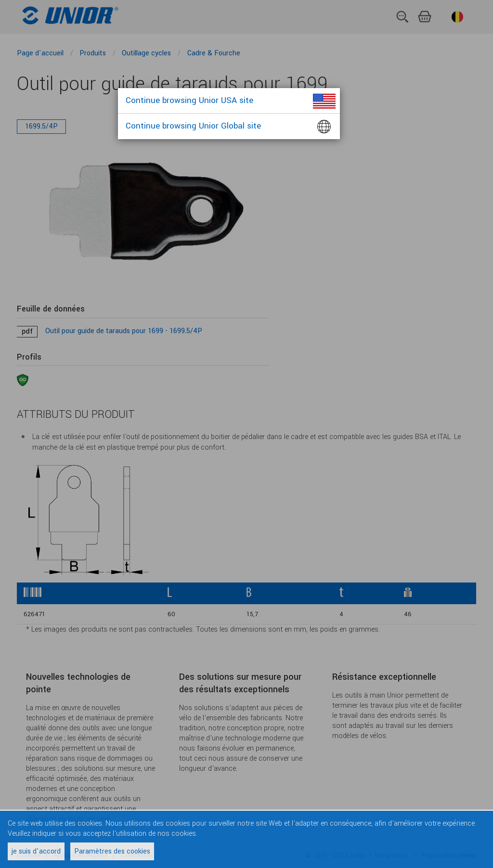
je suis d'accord (36, 851)
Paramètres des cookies (112, 851)
